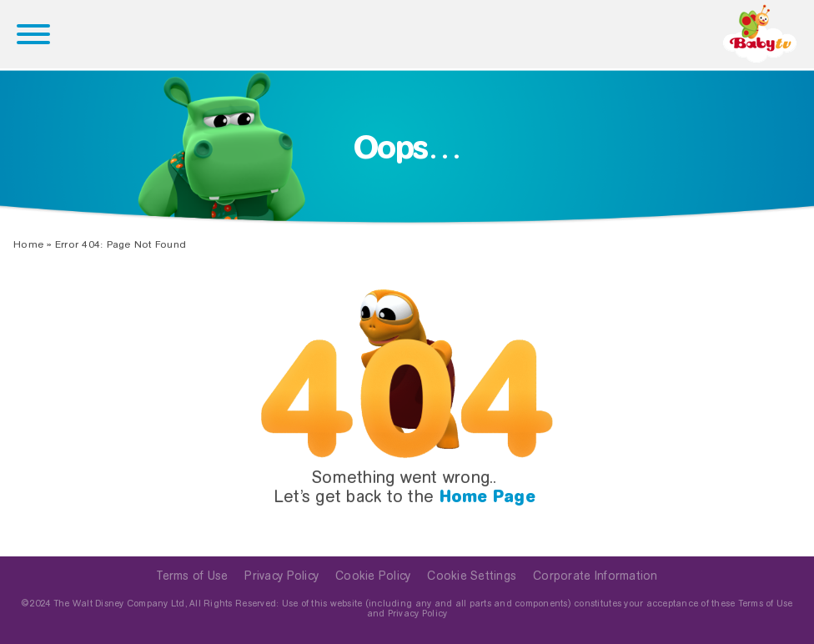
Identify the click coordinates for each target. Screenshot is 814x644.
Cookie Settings (472, 576)
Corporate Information (595, 576)
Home (28, 244)
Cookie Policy (373, 576)
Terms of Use (192, 576)
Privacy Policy (281, 576)
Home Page (487, 496)
